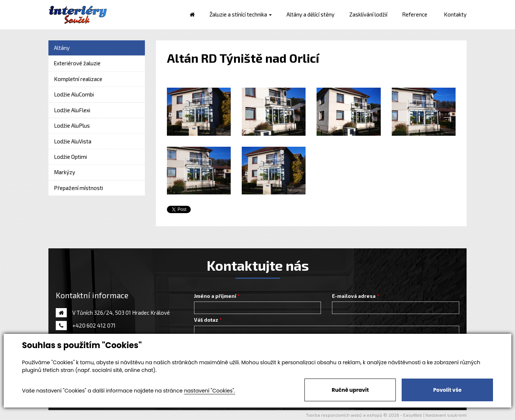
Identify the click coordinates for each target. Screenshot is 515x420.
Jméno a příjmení (215, 296)
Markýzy (65, 172)
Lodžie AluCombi (74, 94)
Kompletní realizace (78, 79)
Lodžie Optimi (70, 157)
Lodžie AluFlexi (72, 110)
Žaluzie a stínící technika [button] (241, 14)
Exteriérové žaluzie (77, 63)
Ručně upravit (350, 390)
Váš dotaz (206, 320)
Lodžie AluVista (73, 141)
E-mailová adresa (354, 296)
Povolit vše (447, 390)
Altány (62, 48)
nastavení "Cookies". (210, 391)
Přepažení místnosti (78, 188)
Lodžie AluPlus (72, 125)
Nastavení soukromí (446, 415)
